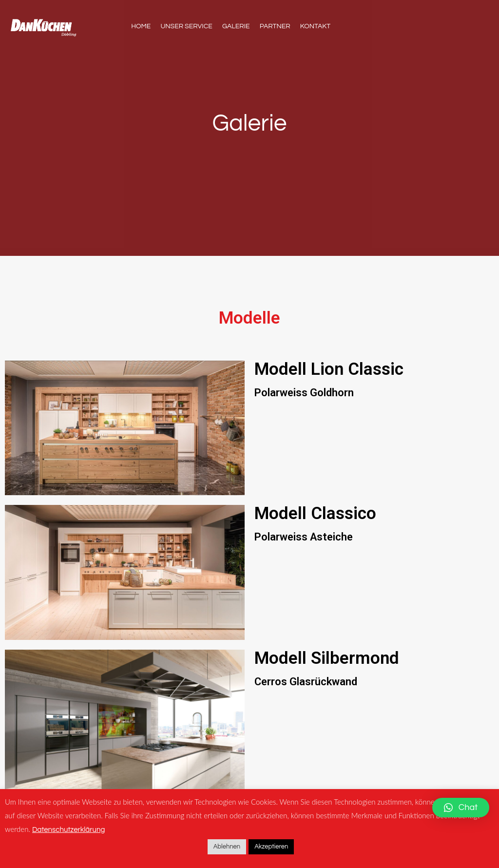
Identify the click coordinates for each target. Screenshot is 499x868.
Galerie (236, 26)
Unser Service (186, 26)
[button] (461, 808)
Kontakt (316, 26)
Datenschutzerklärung (68, 830)
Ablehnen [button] (227, 847)
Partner (275, 26)
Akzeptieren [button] (271, 847)
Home (141, 26)
